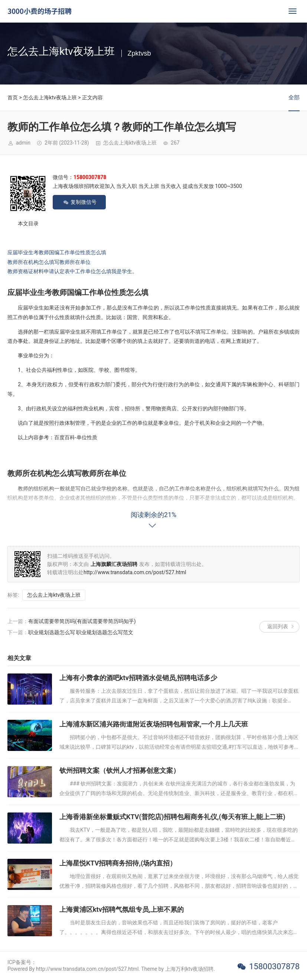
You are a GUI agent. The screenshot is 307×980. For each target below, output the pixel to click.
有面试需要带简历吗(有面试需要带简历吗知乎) (82, 621)
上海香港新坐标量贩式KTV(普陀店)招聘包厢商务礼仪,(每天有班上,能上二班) (172, 817)
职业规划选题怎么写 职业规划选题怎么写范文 (81, 632)
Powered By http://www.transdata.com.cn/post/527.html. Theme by (86, 969)
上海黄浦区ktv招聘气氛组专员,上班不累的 (122, 909)
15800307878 (274, 966)
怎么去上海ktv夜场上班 (50, 97)
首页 (13, 97)
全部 (294, 97)
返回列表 (278, 626)
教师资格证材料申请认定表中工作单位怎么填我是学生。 (72, 271)
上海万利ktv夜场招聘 (189, 969)
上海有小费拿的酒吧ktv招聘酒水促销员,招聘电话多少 (138, 678)
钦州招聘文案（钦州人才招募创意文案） (120, 770)
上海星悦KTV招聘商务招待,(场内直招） (118, 863)
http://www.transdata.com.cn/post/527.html (135, 572)
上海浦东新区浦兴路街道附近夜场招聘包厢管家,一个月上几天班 (154, 724)
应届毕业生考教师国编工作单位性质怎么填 (57, 252)
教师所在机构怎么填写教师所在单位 (49, 262)
